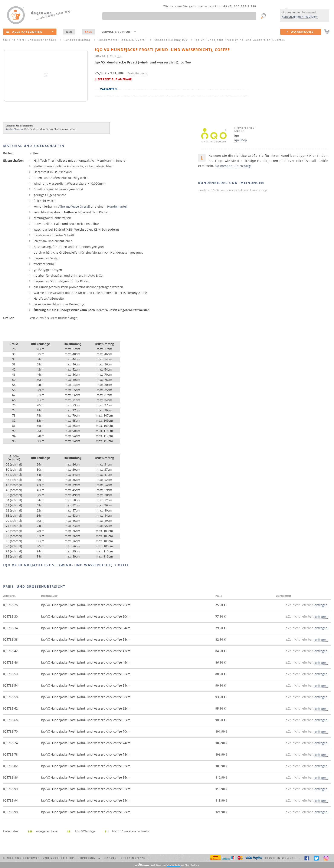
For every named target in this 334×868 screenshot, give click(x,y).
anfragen (321, 605)
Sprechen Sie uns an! (14, 129)
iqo (119, 56)
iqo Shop (241, 140)
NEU (69, 32)
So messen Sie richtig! (233, 166)
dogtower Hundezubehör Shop (48, 858)
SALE (89, 32)
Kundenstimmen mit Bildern (300, 17)
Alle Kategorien (30, 32)
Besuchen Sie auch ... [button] (282, 858)
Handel (110, 858)
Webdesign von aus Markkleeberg (175, 865)
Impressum (89, 858)
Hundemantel (117, 206)
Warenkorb (304, 32)
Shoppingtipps (133, 858)
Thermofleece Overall (75, 206)
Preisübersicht (137, 73)
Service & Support (119, 32)
